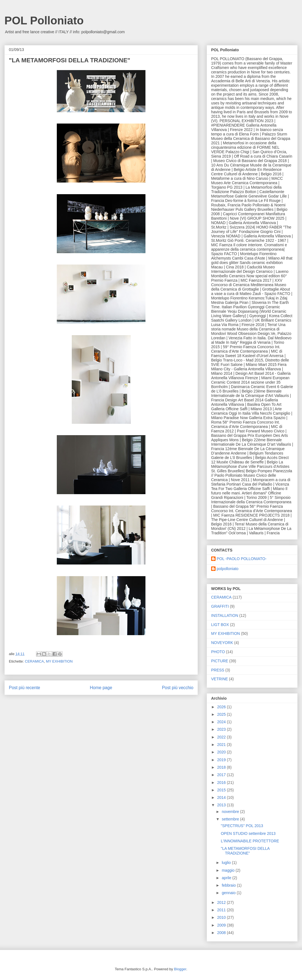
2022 (222, 737)
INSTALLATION (225, 615)
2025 (222, 714)
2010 (222, 917)
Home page (101, 688)
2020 (222, 752)
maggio (229, 870)
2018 (222, 767)
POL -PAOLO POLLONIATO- (242, 559)
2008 (222, 933)
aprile (227, 878)
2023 (222, 729)
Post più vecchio (178, 688)
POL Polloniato (44, 20)
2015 (222, 790)
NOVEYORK (222, 643)
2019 (222, 760)
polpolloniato (228, 569)
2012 (222, 902)
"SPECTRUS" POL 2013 (242, 826)
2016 (222, 783)
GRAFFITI (220, 606)
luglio (227, 863)
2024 (222, 722)
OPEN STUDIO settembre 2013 (248, 833)
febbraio (229, 885)
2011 (222, 910)
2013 (222, 805)
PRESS (218, 670)
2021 (222, 745)
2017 (222, 775)
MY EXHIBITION (59, 661)
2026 (222, 707)
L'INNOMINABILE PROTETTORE (250, 841)
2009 (222, 925)
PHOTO (218, 652)
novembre (231, 812)
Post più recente (25, 688)
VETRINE (220, 679)
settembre (231, 819)
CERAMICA (34, 661)
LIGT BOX (220, 625)
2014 (222, 797)
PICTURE (220, 661)
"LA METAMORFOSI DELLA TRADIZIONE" (245, 851)
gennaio (229, 893)
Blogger (180, 969)
